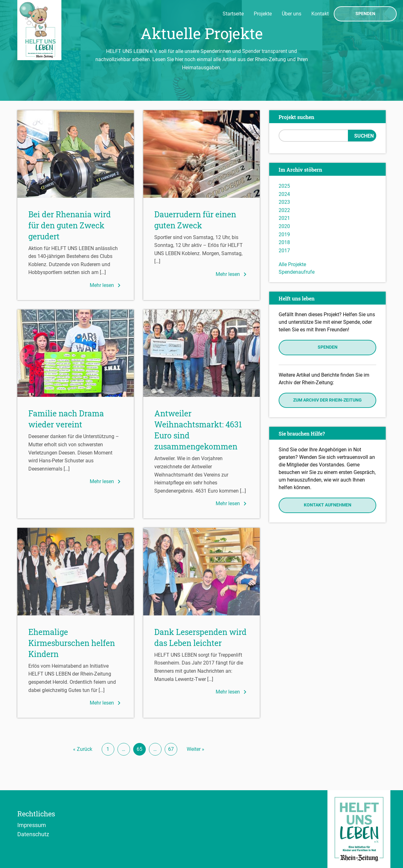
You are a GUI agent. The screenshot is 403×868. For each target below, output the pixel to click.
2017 (284, 251)
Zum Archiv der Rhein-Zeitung (327, 400)
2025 (284, 186)
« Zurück (83, 749)
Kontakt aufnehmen (328, 505)
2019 (284, 234)
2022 (284, 210)
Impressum (32, 825)
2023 (284, 202)
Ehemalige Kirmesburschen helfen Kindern (72, 643)
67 (171, 749)
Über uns (292, 14)
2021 (284, 218)
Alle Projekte (292, 264)
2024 (284, 194)
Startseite (233, 14)
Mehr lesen (106, 285)
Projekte (263, 14)
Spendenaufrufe (297, 272)
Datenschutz (33, 834)
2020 (284, 226)
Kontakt (320, 14)
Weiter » (196, 749)
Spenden (365, 14)
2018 (284, 242)
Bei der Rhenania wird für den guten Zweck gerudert (70, 225)
